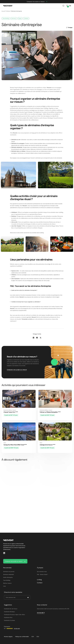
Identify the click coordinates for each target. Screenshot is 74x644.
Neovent (49, 88)
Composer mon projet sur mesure (17, 370)
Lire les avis (17, 628)
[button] (33, 338)
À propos (40, 568)
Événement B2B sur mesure (10, 410)
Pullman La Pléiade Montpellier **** (50, 412)
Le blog (39, 580)
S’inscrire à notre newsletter (13, 592)
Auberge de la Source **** (48, 445)
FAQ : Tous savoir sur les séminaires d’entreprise (30, 286)
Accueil (3, 11)
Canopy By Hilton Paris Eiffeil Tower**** (15, 445)
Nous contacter (42, 605)
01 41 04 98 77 (41, 613)
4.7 (5, 628)
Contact (40, 583)
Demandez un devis (27, 319)
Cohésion (8, 11)
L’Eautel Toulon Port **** (11, 412)
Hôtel (5, 443)
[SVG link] (10, 629)
